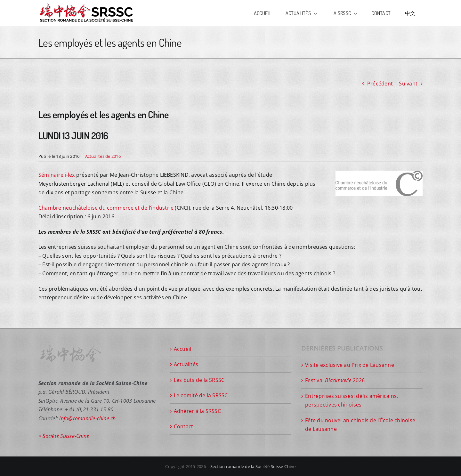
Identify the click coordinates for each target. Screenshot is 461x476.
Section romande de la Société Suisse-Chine (253, 466)
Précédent (380, 84)
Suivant (408, 84)
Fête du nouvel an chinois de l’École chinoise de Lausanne (360, 425)
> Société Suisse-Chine (64, 436)
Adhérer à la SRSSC (197, 411)
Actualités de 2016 (103, 156)
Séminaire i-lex (57, 175)
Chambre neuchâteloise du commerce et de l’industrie (106, 208)
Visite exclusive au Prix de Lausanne (350, 365)
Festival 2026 (335, 380)
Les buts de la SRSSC (199, 380)
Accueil (183, 349)
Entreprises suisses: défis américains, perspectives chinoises (352, 400)
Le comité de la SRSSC (201, 395)
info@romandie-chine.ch (87, 418)
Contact (184, 426)
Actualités (186, 364)
